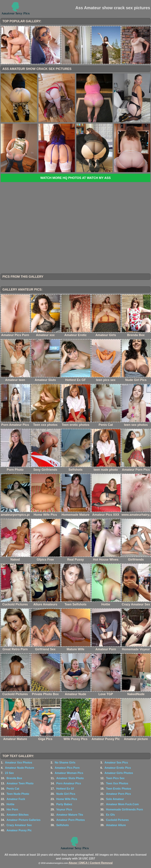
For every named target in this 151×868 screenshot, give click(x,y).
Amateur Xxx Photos (19, 763)
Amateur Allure (116, 825)
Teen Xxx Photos (117, 783)
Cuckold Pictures (117, 820)
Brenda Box (14, 778)
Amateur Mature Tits (70, 815)
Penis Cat (13, 789)
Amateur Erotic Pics (118, 768)
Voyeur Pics (64, 809)
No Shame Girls (65, 763)
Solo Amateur (115, 799)
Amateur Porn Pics (118, 794)
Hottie (10, 804)
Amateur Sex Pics (116, 763)
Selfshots (63, 825)
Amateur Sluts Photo (70, 778)
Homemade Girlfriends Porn (125, 809)
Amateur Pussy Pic (19, 830)
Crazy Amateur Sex (19, 825)
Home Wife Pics (67, 799)
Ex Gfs (111, 815)
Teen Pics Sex (115, 778)
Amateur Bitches (18, 815)
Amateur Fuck (16, 799)
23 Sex (9, 773)
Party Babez (64, 804)
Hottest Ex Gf (65, 789)
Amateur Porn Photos (71, 820)
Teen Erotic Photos (119, 789)
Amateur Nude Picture (20, 768)
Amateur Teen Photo (20, 783)
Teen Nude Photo (18, 794)
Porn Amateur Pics (69, 783)
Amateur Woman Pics (69, 773)
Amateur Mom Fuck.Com (122, 804)
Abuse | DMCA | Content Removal (91, 863)
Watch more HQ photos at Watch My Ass (75, 178)
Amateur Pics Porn (67, 768)
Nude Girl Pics (66, 794)
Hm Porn (12, 809)
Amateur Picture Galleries (24, 820)
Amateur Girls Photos (119, 773)
